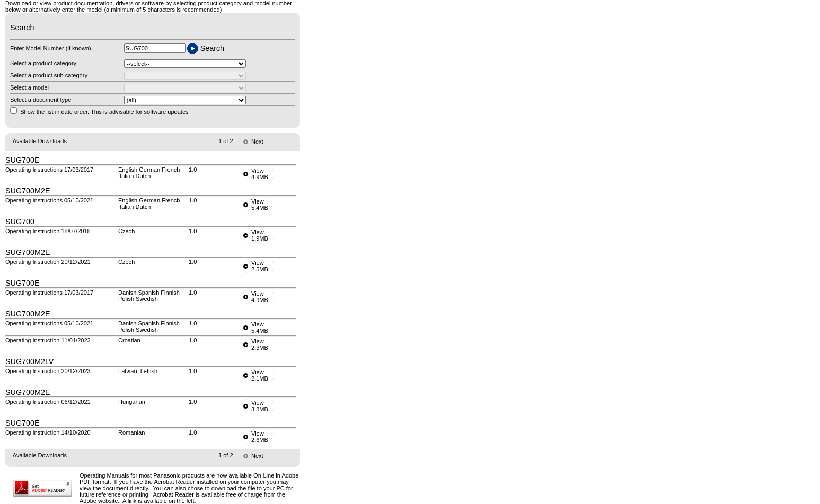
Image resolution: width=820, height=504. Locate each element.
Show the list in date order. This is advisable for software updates (104, 112)
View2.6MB (260, 437)
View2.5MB (260, 266)
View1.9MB (260, 235)
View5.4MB (260, 205)
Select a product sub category (49, 75)
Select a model (29, 87)
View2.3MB (260, 344)
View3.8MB (260, 406)
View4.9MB (260, 174)
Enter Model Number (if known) (51, 48)
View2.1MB (260, 375)
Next (257, 142)
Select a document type (41, 100)
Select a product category (43, 63)
